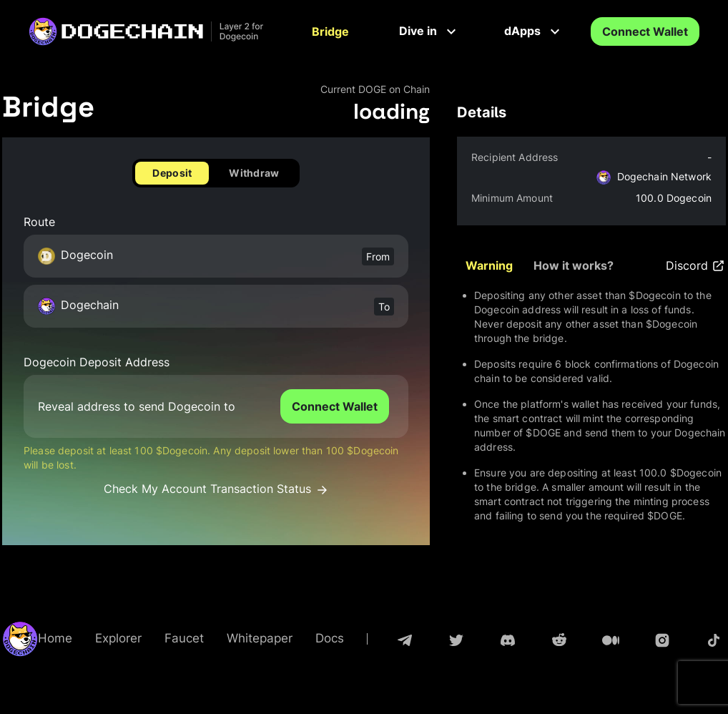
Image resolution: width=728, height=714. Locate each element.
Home (55, 638)
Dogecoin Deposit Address (97, 363)
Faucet (184, 638)
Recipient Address (515, 157)
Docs (330, 638)
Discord (696, 265)
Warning (489, 265)
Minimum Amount (512, 198)
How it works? (574, 265)
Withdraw (254, 173)
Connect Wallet (645, 31)
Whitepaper (260, 638)
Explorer (118, 638)
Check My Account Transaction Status (216, 489)
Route (39, 222)
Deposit (172, 173)
